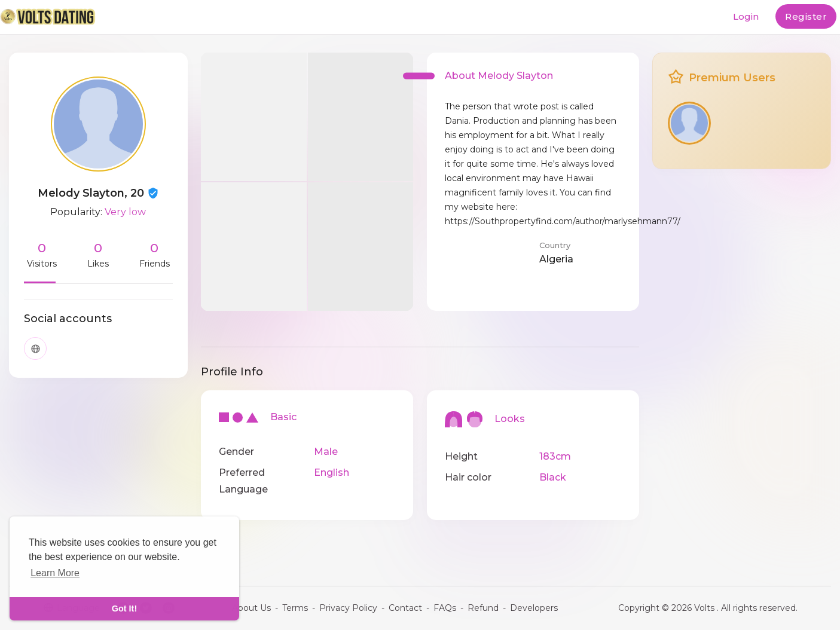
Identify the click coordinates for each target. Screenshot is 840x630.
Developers (534, 608)
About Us (251, 608)
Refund (483, 608)
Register (806, 16)
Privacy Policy (348, 608)
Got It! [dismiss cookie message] (124, 608)
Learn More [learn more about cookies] (55, 573)
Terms (295, 608)
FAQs (445, 608)
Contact (405, 608)
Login (746, 16)
